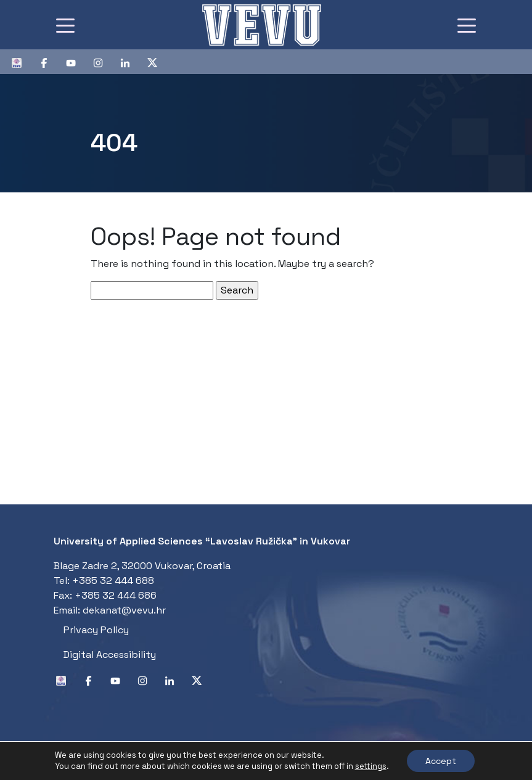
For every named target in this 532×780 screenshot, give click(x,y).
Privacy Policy (96, 630)
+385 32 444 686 (116, 595)
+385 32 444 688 (113, 581)
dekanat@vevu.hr (124, 610)
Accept (441, 761)
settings (371, 766)
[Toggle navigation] (65, 25)
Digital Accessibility (110, 655)
